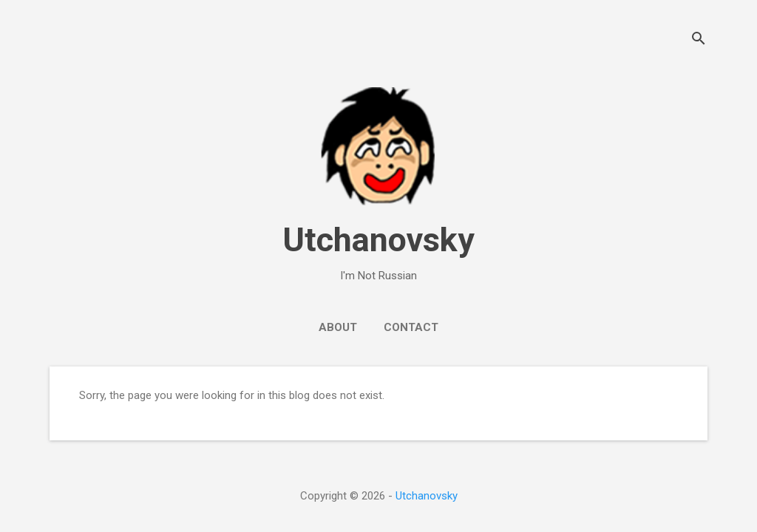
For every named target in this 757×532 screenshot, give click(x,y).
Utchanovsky (378, 240)
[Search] (699, 40)
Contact (411, 327)
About (338, 327)
